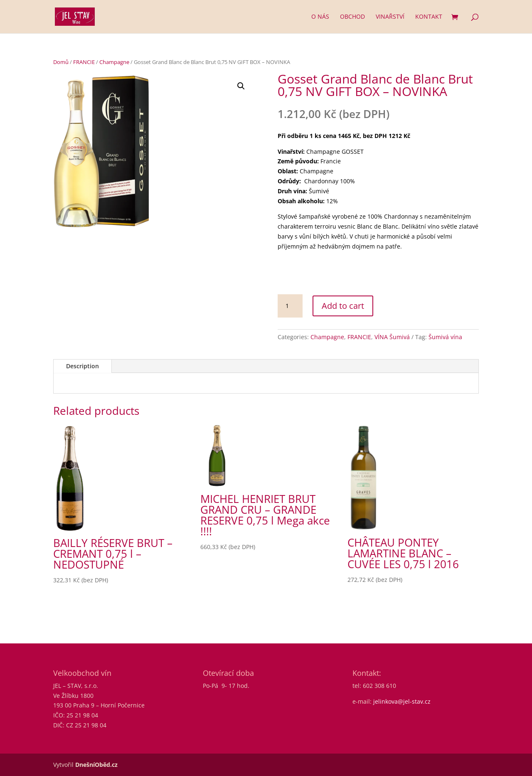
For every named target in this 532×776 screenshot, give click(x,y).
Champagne (114, 62)
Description (83, 366)
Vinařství (390, 17)
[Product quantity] (290, 306)
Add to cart (343, 306)
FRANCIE (84, 62)
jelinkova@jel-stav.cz (402, 701)
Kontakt (429, 17)
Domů (61, 62)
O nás (320, 17)
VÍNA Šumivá (392, 337)
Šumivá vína (445, 337)
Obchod (352, 17)
